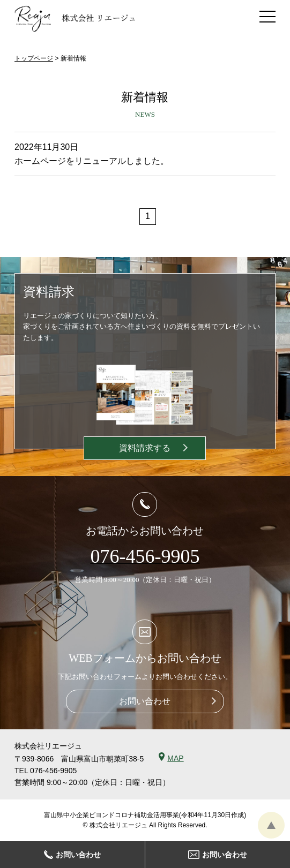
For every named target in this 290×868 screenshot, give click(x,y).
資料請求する (145, 448)
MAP (175, 758)
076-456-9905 (53, 771)
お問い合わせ (145, 701)
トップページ (34, 58)
